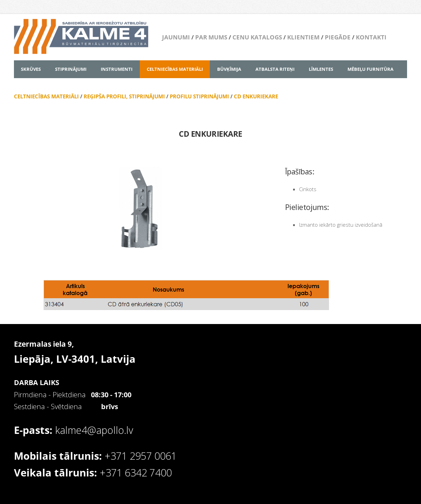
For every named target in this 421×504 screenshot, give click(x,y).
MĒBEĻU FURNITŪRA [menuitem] (370, 69)
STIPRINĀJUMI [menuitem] (71, 69)
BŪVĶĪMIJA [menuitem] (229, 69)
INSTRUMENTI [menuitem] (117, 69)
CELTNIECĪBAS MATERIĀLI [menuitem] (175, 69)
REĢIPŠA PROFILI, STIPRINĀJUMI (124, 96)
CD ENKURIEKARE (256, 96)
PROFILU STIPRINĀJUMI (199, 96)
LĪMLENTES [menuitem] (321, 69)
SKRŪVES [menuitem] (31, 69)
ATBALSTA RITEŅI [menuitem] (275, 69)
